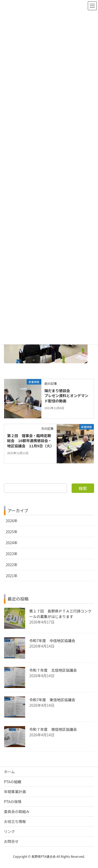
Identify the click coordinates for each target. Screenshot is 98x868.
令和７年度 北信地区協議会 (53, 670)
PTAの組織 (13, 782)
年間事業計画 (15, 792)
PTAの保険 (13, 802)
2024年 (12, 543)
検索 (83, 488)
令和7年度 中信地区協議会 (52, 641)
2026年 (12, 521)
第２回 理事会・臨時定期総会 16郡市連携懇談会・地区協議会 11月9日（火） (30, 441)
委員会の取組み (17, 811)
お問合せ (11, 841)
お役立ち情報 (15, 821)
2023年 (12, 554)
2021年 (12, 576)
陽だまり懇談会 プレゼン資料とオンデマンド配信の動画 (66, 396)
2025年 (12, 532)
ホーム (9, 772)
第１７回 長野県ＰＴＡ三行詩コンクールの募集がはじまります (60, 614)
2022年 (12, 565)
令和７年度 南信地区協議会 (53, 729)
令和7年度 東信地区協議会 (52, 700)
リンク (9, 831)
